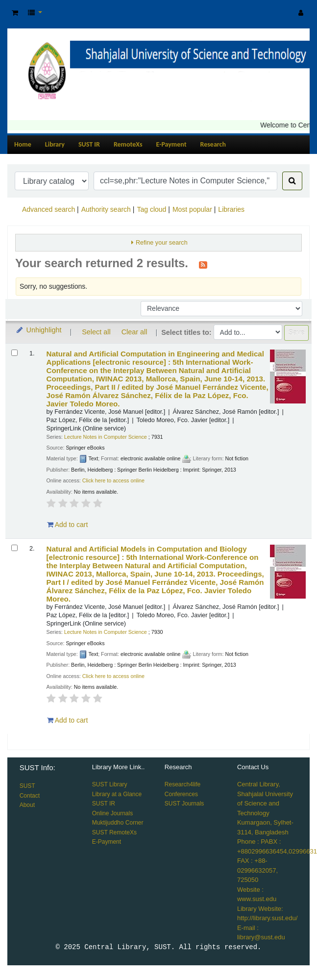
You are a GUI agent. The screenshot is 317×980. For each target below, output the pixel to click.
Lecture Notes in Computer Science (106, 437)
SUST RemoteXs (114, 832)
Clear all (134, 332)
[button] (15, 13)
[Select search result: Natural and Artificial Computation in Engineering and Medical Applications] (14, 353)
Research (213, 144)
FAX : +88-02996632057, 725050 (257, 870)
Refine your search (162, 243)
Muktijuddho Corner (118, 823)
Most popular (192, 209)
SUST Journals (184, 804)
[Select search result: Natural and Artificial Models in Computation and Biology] (14, 548)
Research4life (183, 784)
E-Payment (171, 144)
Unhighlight (38, 330)
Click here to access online (113, 480)
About (27, 805)
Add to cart (68, 525)
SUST (27, 786)
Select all (96, 332)
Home (23, 144)
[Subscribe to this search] (203, 264)
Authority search (106, 209)
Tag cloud (151, 209)
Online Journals (112, 813)
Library (55, 144)
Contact (30, 796)
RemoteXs (128, 144)
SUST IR (89, 144)
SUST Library (110, 784)
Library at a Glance (117, 794)
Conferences (181, 794)
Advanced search (49, 209)
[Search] (292, 181)
